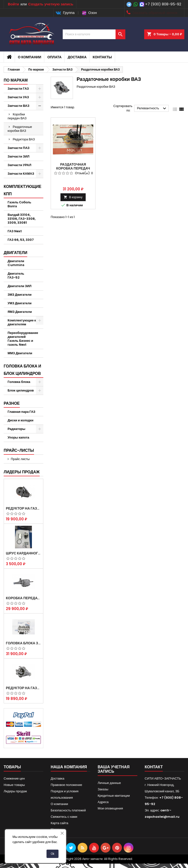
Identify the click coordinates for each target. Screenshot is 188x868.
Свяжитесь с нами (64, 817)
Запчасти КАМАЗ (21, 174)
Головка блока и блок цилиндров (22, 370)
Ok (53, 854)
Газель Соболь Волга (19, 204)
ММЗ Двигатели (20, 353)
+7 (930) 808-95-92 (163, 4)
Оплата (54, 57)
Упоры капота (18, 437)
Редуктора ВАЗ (24, 139)
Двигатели (15, 253)
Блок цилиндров (21, 390)
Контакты (102, 57)
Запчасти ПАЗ (18, 148)
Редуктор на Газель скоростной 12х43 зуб (23, 508)
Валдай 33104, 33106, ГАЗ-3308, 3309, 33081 (22, 219)
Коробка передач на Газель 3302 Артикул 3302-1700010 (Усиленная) (23, 598)
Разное (12, 403)
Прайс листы (20, 459)
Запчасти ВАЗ (18, 106)
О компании (29, 57)
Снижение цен (14, 778)
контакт (154, 767)
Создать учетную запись (51, 4)
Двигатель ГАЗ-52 (16, 275)
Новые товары (14, 785)
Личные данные (109, 783)
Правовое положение (66, 785)
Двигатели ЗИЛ (19, 286)
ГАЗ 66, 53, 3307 (21, 240)
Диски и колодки (21, 420)
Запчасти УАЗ (18, 97)
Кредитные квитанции (114, 796)
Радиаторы (16, 429)
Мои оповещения (110, 808)
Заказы (103, 789)
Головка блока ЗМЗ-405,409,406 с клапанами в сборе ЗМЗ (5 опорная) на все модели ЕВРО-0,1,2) (23, 643)
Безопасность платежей (68, 810)
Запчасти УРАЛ (19, 165)
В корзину (73, 197)
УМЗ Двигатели (20, 303)
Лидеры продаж (22, 472)
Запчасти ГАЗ (18, 89)
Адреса (103, 802)
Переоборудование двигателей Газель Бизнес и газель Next (23, 339)
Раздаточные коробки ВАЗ (20, 129)
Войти (13, 4)
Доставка (77, 57)
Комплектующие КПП (23, 190)
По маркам (16, 80)
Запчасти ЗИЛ (18, 156)
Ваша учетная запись (114, 769)
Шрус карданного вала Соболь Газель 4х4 (23, 553)
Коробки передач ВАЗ (17, 116)
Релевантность (152, 109)
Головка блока (19, 382)
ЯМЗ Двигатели (20, 312)
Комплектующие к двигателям (22, 322)
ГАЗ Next (15, 231)
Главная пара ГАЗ (21, 412)
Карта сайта (59, 823)
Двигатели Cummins (16, 263)
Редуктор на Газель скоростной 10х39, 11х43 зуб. (23, 688)
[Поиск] (94, 34)
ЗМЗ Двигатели (20, 295)
